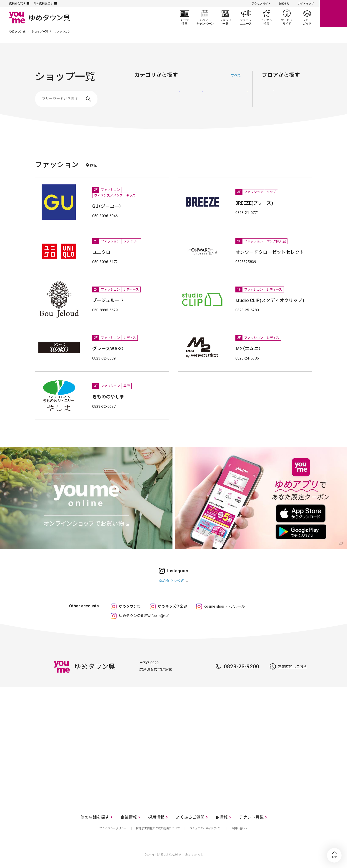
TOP (334, 855)
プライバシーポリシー (113, 828)
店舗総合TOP (17, 4)
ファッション (146, 97)
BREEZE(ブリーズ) (254, 203)
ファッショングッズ (168, 97)
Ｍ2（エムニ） (248, 349)
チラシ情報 (185, 17)
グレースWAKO (108, 349)
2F (287, 96)
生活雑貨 (191, 97)
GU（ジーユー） (107, 206)
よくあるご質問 (190, 817)
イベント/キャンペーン (205, 17)
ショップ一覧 (225, 17)
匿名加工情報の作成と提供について (158, 828)
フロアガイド (307, 17)
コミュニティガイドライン (206, 828)
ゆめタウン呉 (17, 32)
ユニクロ (101, 252)
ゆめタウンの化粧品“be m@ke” (144, 616)
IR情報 (222, 817)
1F (268, 96)
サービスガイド (287, 17)
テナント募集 (251, 817)
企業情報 (129, 817)
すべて (236, 75)
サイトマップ (306, 4)
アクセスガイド (261, 4)
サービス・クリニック (237, 97)
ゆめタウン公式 (171, 581)
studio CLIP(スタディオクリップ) (270, 300)
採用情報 (156, 817)
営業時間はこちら (292, 667)
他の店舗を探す (43, 4)
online (333, 14)
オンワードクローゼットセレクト (270, 252)
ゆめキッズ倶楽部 (172, 606)
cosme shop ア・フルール (225, 606)
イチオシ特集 (266, 17)
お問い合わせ (240, 828)
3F (306, 96)
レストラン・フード (214, 97)
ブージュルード (108, 300)
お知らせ (284, 4)
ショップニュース (246, 17)
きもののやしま (108, 397)
